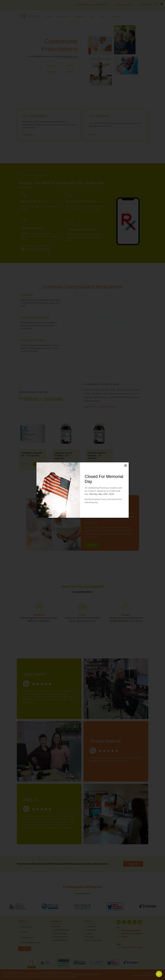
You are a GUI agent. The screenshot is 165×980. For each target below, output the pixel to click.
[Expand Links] (159, 974)
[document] (82, 490)
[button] (126, 466)
